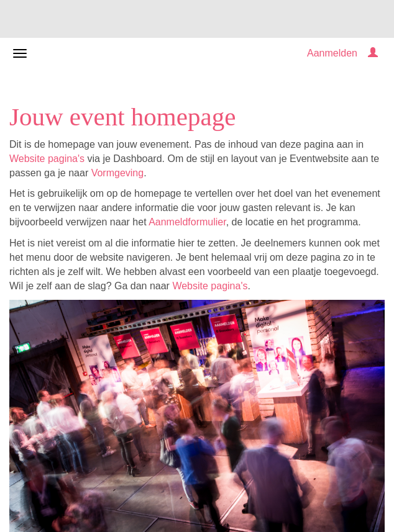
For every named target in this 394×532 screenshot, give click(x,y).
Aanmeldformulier (187, 222)
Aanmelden (332, 53)
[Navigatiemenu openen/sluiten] (20, 53)
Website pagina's (47, 159)
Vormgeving (118, 173)
